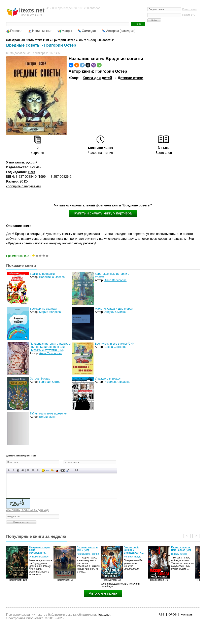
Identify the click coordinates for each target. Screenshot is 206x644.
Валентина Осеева (52, 277)
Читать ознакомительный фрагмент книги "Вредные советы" (103, 205)
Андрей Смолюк (115, 312)
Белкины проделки (42, 274)
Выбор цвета (57, 470)
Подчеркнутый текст (18, 470)
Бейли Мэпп (47, 417)
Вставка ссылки (48, 470)
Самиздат (89, 31)
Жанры (67, 31)
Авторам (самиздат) (121, 31)
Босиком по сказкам (43, 309)
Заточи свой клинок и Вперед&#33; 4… (134, 550)
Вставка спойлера (77, 470)
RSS (162, 614)
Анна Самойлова (51, 353)
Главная (16, 31)
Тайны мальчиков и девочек (48, 413)
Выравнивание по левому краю (28, 470)
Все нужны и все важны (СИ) (114, 344)
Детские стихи (130, 78)
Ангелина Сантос (39, 557)
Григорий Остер (111, 71)
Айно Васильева (115, 280)
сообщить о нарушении (24, 186)
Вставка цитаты (67, 470)
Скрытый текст (63, 470)
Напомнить (188, 15)
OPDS (173, 614)
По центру (33, 470)
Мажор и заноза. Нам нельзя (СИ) (181, 549)
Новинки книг (42, 31)
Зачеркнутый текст (23, 470)
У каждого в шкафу (108, 379)
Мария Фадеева (50, 312)
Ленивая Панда (133, 557)
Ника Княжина (179, 554)
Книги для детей (97, 78)
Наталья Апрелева (117, 382)
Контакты (187, 614)
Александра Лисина (88, 554)
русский (32, 162)
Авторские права (103, 593)
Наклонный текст (13, 470)
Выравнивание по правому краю (38, 470)
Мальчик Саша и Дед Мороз (114, 309)
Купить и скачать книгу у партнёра (103, 213)
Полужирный (9, 470)
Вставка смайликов (43, 470)
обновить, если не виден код (27, 510)
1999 (31, 172)
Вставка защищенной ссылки (52, 470)
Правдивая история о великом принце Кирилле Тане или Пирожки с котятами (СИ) (50, 347)
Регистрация (189, 9)
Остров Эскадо (40, 379)
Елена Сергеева (115, 347)
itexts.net (104, 615)
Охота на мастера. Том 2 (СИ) (88, 549)
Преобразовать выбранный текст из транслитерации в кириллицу (72, 470)
